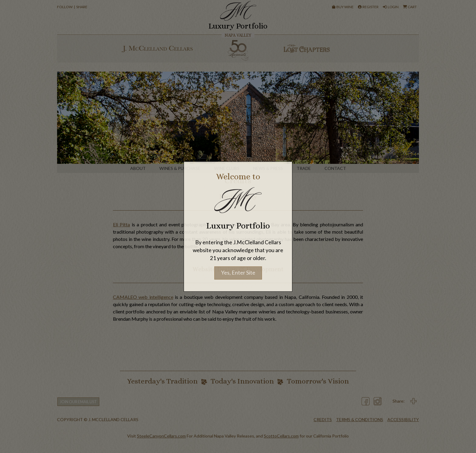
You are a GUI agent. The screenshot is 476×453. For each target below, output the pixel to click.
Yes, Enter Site (238, 273)
